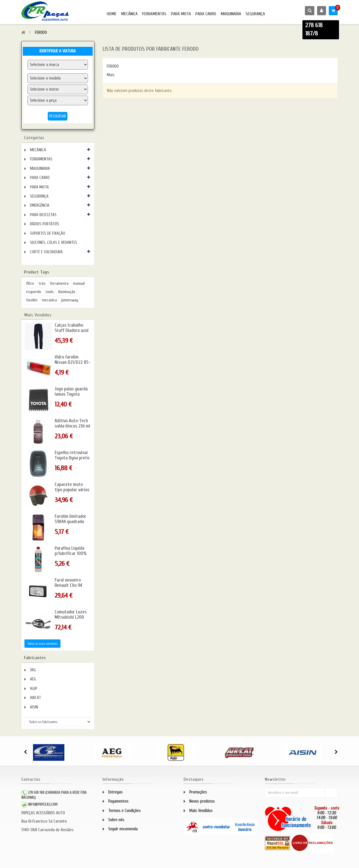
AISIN (34, 707)
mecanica (49, 300)
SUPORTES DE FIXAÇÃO (48, 233)
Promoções (198, 792)
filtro (30, 284)
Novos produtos (202, 801)
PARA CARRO (206, 14)
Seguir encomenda (123, 829)
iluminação (67, 292)
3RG (33, 670)
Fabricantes (35, 658)
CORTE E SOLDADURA (46, 252)
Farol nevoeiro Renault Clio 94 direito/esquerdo (70, 585)
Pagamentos (118, 801)
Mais (111, 75)
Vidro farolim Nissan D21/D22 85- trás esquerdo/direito (73, 365)
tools (50, 292)
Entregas (115, 792)
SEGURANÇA (255, 14)
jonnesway (70, 300)
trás (42, 284)
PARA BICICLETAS (43, 215)
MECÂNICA (129, 14)
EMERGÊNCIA (40, 205)
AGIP (34, 689)
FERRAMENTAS (154, 14)
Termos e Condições (124, 811)
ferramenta (59, 284)
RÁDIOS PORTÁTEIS (45, 224)
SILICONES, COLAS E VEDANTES (54, 243)
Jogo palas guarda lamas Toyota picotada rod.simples (71, 397)
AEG (33, 679)
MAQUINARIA (231, 14)
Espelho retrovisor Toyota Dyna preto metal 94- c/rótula (72, 458)
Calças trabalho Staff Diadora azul (72, 328)
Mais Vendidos (38, 315)
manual (79, 284)
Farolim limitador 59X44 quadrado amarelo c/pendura (72, 522)
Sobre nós (116, 820)
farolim (32, 300)
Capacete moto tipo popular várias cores (72, 490)
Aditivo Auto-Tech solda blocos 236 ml (72, 423)
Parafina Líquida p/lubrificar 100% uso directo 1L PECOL (71, 556)
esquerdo (34, 292)
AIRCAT (36, 698)
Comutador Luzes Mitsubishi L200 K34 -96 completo (71, 617)
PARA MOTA (181, 14)
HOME (112, 14)
